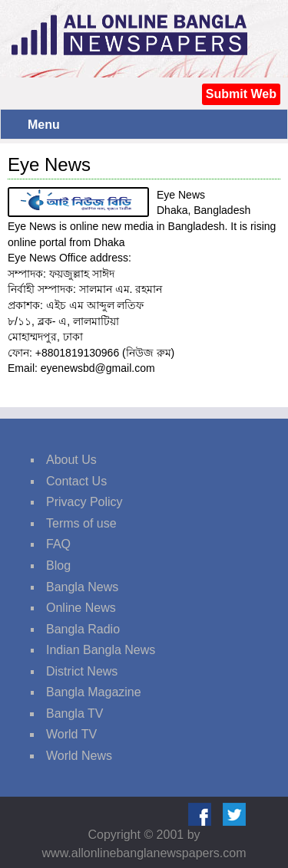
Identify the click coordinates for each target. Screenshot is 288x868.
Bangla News (82, 587)
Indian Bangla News (101, 650)
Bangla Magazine (94, 692)
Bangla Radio (83, 629)
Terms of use (81, 523)
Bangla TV (74, 713)
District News (82, 671)
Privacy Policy (84, 502)
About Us (71, 460)
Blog (58, 566)
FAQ (58, 544)
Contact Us (76, 481)
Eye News (49, 164)
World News (79, 756)
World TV (71, 734)
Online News (81, 608)
